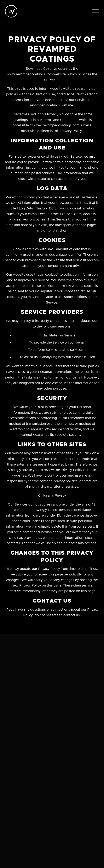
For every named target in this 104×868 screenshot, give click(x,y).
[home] (11, 11)
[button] (96, 11)
